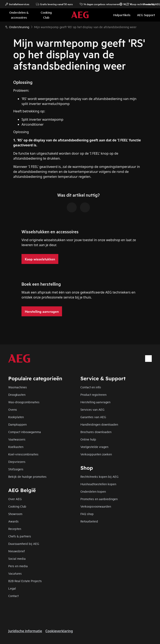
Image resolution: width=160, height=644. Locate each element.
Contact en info (91, 387)
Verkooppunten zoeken (96, 454)
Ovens (13, 409)
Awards (13, 521)
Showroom (15, 514)
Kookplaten (16, 417)
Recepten (15, 529)
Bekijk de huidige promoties (27, 476)
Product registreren (93, 394)
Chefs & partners (20, 536)
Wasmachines (18, 387)
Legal (12, 588)
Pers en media (18, 566)
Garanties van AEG (93, 417)
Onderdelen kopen (93, 491)
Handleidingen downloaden (99, 424)
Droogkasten (17, 394)
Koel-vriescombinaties (23, 454)
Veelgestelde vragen (94, 447)
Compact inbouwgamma (25, 432)
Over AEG (15, 499)
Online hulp (88, 439)
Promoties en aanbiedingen (99, 499)
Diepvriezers (17, 462)
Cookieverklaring (59, 631)
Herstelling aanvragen (95, 402)
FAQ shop (87, 514)
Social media (17, 558)
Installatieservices (17, 4)
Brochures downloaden (96, 432)
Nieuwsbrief (17, 551)
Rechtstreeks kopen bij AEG (99, 476)
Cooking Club (17, 506)
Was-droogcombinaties (24, 402)
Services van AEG (92, 409)
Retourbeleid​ (89, 521)
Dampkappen (17, 424)
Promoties (147, 4)
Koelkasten (16, 447)
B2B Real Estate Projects (25, 581)
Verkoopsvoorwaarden (96, 506)
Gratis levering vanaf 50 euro (54, 4)
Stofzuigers (16, 469)
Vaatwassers (17, 439)
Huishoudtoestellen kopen (98, 484)
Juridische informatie (25, 631)
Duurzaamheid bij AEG (24, 543)
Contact (13, 596)
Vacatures (15, 573)
